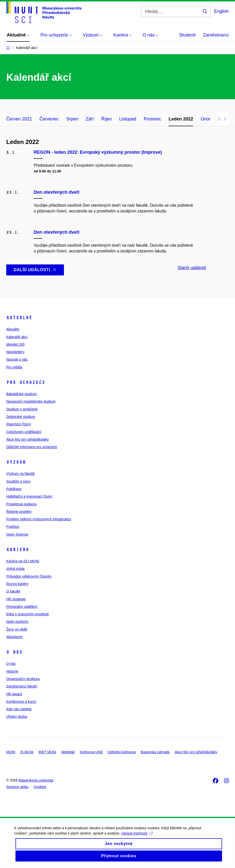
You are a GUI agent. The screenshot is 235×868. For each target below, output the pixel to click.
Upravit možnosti (137, 838)
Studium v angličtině (22, 409)
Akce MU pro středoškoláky (27, 439)
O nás (14, 652)
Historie (12, 671)
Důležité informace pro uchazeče (32, 447)
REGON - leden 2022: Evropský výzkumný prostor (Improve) (98, 152)
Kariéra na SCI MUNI (23, 561)
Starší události (192, 268)
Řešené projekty (19, 512)
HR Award (14, 694)
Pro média (14, 367)
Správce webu (17, 787)
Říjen (106, 119)
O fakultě (13, 591)
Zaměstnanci (216, 35)
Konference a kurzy (21, 702)
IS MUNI (27, 752)
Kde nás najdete (19, 709)
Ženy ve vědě (17, 629)
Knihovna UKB (91, 752)
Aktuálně (19, 318)
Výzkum (16, 462)
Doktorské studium (21, 417)
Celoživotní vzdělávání (24, 432)
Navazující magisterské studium (31, 401)
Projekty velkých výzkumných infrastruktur (39, 519)
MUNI (11, 752)
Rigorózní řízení (19, 424)
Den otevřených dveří (57, 192)
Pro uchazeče (26, 382)
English (221, 11)
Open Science (17, 534)
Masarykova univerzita (36, 780)
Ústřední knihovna (121, 752)
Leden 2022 (181, 119)
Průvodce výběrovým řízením (29, 576)
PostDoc (13, 527)
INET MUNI (47, 752)
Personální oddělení (22, 607)
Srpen (72, 119)
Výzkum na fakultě (20, 474)
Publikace (14, 489)
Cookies (40, 787)
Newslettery (15, 352)
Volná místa (15, 569)
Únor (205, 119)
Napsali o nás (17, 359)
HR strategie (16, 599)
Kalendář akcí (17, 337)
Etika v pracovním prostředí (27, 614)
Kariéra (18, 550)
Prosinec (152, 119)
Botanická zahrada (155, 752)
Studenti (187, 35)
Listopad (128, 119)
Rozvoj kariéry (17, 584)
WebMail (68, 752)
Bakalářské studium (21, 394)
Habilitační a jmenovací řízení (29, 496)
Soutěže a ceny (18, 481)
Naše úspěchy (17, 622)
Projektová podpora (21, 504)
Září (90, 119)
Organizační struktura (23, 679)
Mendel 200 (15, 344)
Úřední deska (17, 717)
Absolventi (14, 637)
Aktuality (13, 329)
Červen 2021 (19, 119)
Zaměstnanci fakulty (22, 686)
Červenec (49, 119)
